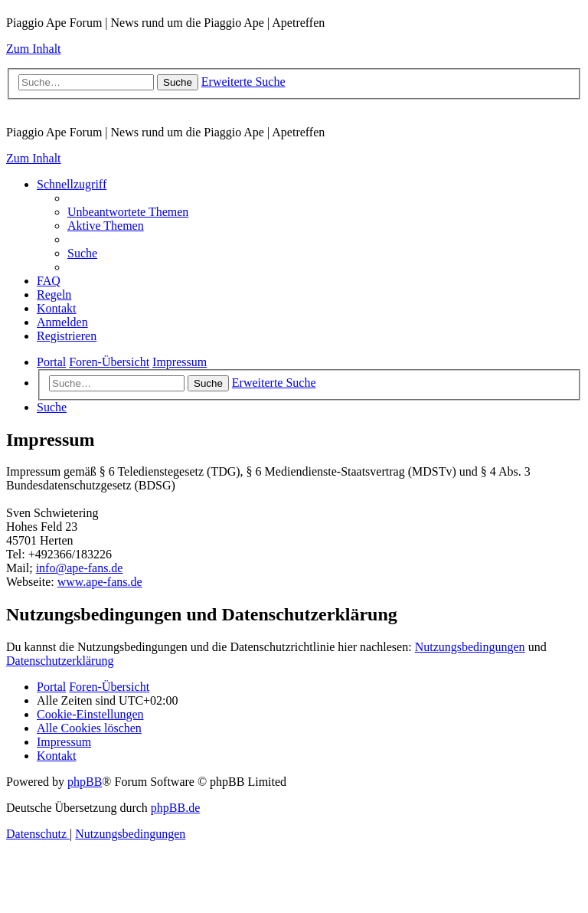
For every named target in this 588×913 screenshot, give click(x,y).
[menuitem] (128, 212)
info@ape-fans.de (80, 568)
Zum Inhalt (34, 49)
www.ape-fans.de (100, 582)
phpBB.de (175, 808)
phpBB (85, 782)
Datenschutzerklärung (60, 661)
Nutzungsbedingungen (470, 647)
